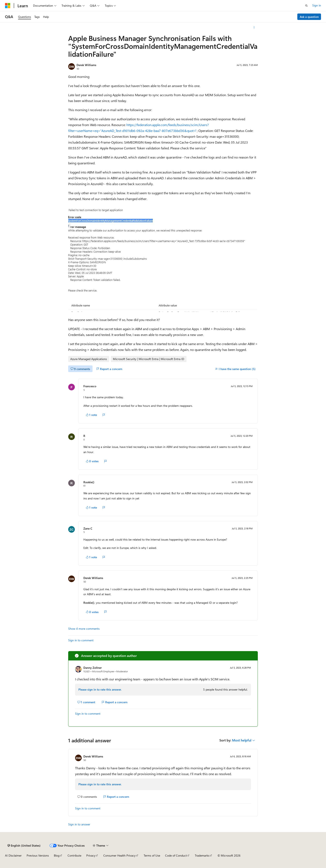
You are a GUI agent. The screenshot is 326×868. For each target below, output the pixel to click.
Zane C (88, 528)
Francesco (90, 386)
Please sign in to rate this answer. (100, 689)
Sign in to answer (79, 824)
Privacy (91, 855)
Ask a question (309, 17)
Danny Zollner (93, 668)
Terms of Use (152, 855)
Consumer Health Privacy (119, 855)
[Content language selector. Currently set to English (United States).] (24, 846)
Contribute (74, 855)
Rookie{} (89, 482)
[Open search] (306, 6)
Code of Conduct (176, 855)
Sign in (317, 5)
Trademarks (202, 855)
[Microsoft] (8, 6)
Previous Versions (38, 855)
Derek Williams (86, 65)
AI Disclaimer (13, 855)
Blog (57, 855)
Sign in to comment (81, 640)
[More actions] (254, 27)
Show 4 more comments (84, 629)
